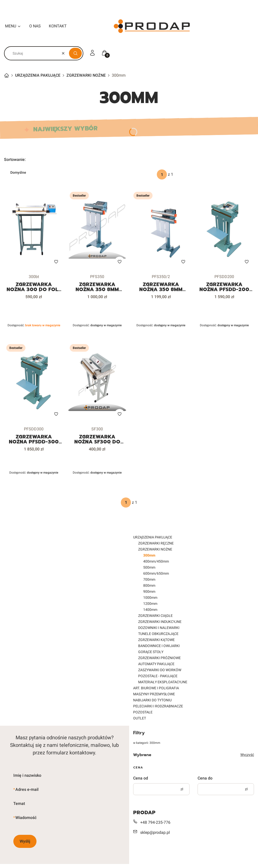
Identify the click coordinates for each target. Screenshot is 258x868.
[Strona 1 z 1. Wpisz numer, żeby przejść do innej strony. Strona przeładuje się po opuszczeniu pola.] (162, 174)
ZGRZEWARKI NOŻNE (86, 75)
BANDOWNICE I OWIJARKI (159, 646)
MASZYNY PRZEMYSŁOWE (154, 694)
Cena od (141, 778)
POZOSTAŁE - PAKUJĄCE (158, 676)
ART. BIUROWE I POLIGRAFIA (156, 688)
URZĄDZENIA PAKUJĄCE (38, 75)
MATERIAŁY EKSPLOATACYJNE (163, 682)
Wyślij (25, 841)
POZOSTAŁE (143, 712)
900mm (149, 591)
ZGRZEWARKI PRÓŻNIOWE (159, 658)
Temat (19, 804)
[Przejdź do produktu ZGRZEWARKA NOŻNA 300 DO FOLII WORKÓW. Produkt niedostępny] (34, 229)
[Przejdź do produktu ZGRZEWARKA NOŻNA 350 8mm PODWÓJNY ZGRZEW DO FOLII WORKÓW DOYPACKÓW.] (161, 229)
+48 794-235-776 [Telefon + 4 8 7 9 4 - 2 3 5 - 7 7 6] (155, 822)
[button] (75, 53)
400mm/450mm (156, 561)
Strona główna (7, 75)
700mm (149, 579)
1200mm (150, 604)
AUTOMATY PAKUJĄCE (156, 664)
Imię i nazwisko (27, 775)
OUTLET (140, 718)
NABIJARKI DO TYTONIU (152, 700)
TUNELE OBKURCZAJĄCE (158, 634)
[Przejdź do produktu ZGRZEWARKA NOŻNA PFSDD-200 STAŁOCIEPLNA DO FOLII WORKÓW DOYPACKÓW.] (224, 229)
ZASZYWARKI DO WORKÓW (160, 670)
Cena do (205, 778)
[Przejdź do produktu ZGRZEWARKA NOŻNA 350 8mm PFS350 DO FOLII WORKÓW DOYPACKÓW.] (97, 229)
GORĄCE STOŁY (151, 652)
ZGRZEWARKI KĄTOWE (156, 640)
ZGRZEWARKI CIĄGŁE (155, 616)
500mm (149, 567)
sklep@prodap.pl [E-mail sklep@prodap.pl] (155, 832)
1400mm (150, 610)
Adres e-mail (27, 789)
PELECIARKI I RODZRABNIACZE (158, 706)
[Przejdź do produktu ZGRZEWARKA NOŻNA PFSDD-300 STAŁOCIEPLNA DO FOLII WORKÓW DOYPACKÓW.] (34, 382)
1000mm (150, 598)
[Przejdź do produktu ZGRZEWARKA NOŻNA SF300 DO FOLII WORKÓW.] (97, 382)
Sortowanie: (15, 159)
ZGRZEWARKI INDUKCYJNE (160, 622)
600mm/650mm (156, 573)
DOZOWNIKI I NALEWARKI (159, 628)
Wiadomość (26, 818)
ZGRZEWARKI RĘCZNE (156, 543)
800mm (149, 585)
